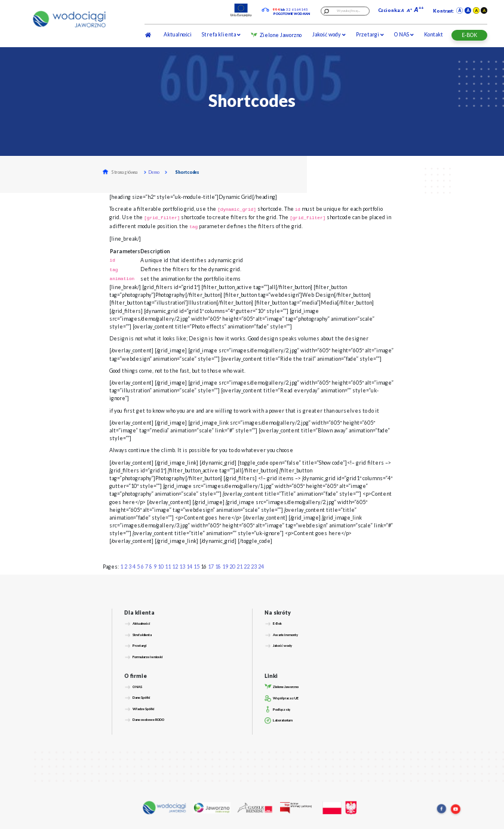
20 (232, 567)
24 (261, 567)
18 (218, 567)
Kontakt (434, 34)
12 (175, 567)
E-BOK (469, 35)
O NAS (404, 34)
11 (168, 567)
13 (182, 567)
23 (254, 567)
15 (196, 567)
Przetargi (370, 34)
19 (225, 567)
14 (189, 567)
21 (239, 567)
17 (211, 567)
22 (247, 567)
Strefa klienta (221, 34)
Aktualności (178, 34)
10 (161, 567)
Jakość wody (329, 34)
